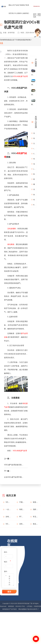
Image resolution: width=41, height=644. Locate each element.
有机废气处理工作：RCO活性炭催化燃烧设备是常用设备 (34, 200)
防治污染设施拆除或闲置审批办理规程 (34, 174)
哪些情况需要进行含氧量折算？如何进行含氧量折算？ (34, 184)
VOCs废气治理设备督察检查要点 (8, 524)
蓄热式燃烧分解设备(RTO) (33, 104)
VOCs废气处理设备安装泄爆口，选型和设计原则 (14, 465)
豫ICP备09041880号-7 (31, 609)
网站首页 (10, 9)
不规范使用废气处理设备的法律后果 (22, 502)
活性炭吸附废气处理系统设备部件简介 (22, 524)
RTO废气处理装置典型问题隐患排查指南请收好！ (22, 517)
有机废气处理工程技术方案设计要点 (34, 159)
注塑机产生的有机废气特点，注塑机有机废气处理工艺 (34, 143)
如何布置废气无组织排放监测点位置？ (34, 195)
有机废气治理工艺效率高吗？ (34, 138)
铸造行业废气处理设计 (35, 502)
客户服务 (25, 9)
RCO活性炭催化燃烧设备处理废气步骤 (34, 205)
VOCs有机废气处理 (20, 76)
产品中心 (16, 9)
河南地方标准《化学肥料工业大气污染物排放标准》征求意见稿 (34, 189)
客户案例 (19, 9)
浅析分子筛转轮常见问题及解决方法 (34, 164)
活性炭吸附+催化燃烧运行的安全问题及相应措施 (34, 133)
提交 (9, 592)
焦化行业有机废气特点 (35, 524)
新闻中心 (22, 9)
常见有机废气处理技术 (35, 517)
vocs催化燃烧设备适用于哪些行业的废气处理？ (34, 169)
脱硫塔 (33, 95)
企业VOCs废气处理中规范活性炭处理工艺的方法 (14, 477)
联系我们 (28, 9)
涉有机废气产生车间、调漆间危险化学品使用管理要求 (8, 517)
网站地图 (21, 609)
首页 (35, 14)
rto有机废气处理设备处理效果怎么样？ (34, 149)
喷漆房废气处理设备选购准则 (34, 179)
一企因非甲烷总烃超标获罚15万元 (8, 509)
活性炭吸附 (12, 229)
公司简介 (13, 9)
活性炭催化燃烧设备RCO (33, 75)
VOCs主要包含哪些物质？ (34, 154)
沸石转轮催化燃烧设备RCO (33, 85)
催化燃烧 (11, 244)
